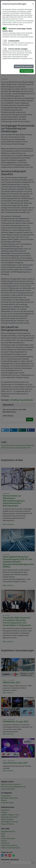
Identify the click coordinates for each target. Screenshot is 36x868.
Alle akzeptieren (27, 71)
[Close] (33, 4)
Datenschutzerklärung (9, 21)
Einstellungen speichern (24, 66)
